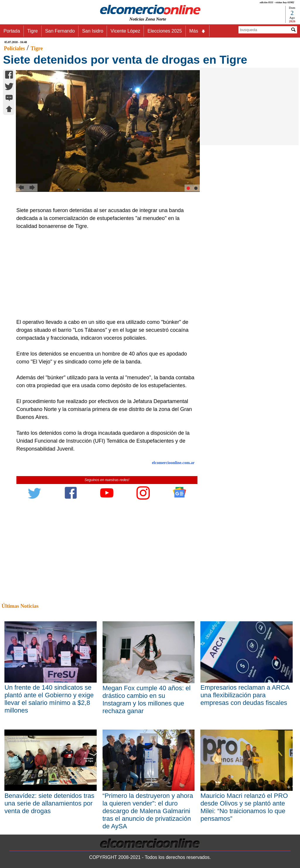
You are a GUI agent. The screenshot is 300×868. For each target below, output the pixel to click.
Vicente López (125, 31)
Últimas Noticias (20, 606)
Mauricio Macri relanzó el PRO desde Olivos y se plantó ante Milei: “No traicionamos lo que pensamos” (244, 807)
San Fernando (60, 31)
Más (197, 31)
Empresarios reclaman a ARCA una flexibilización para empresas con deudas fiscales (245, 695)
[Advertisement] (104, 274)
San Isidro (93, 31)
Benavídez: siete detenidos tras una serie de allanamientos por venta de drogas (49, 803)
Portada (12, 31)
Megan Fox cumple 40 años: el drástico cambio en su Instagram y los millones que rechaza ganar (147, 699)
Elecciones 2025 (165, 31)
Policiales (14, 48)
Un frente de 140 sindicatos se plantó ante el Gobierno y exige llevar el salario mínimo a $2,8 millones (49, 699)
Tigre (33, 31)
